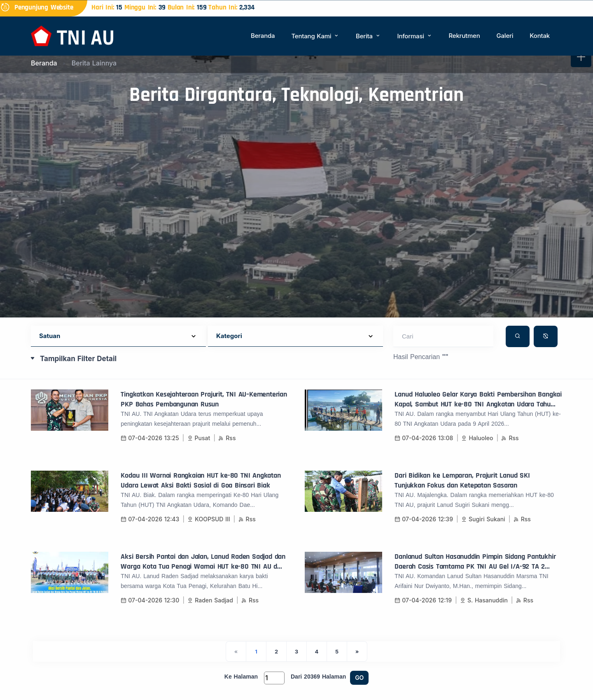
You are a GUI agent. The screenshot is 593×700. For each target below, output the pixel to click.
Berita (368, 36)
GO (359, 678)
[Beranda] (72, 35)
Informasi (415, 36)
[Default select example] (118, 336)
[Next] (357, 651)
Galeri (505, 36)
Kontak (540, 36)
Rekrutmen (464, 36)
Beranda (263, 36)
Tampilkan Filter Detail (78, 359)
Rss (227, 438)
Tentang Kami (315, 36)
